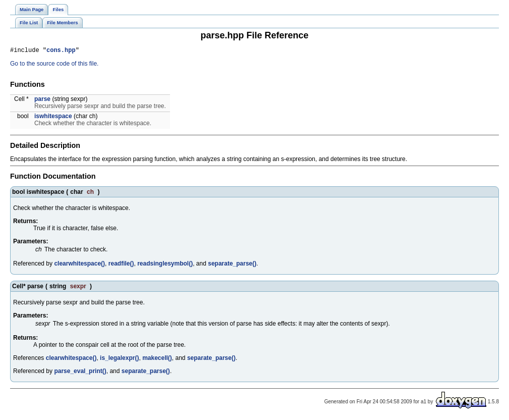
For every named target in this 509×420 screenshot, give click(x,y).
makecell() (157, 359)
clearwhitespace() (79, 265)
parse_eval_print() (80, 373)
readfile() (121, 265)
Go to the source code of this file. (54, 65)
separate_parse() (232, 265)
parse (42, 100)
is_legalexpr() (119, 359)
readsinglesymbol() (165, 265)
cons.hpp (61, 51)
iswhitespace (53, 118)
